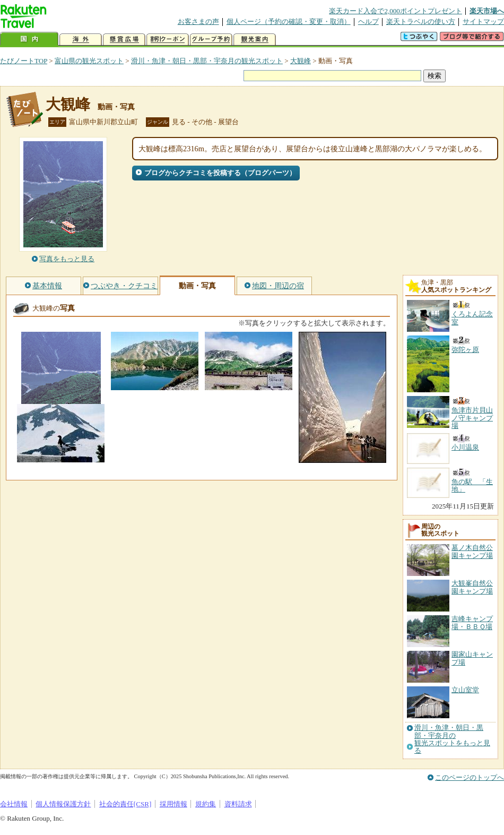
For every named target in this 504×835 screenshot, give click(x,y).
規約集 (206, 804)
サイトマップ (483, 21)
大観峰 (301, 61)
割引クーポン (168, 40)
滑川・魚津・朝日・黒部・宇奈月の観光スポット (207, 61)
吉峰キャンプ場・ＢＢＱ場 (472, 622)
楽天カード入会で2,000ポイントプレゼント (396, 11)
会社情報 (14, 804)
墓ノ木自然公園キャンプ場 (472, 551)
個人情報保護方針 (63, 804)
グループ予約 (211, 40)
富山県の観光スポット (89, 61)
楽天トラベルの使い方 (421, 21)
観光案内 (255, 40)
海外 (81, 40)
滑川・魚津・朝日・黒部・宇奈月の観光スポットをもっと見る (452, 739)
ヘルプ (368, 21)
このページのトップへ (470, 777)
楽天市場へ (487, 11)
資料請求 (238, 804)
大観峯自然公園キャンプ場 (472, 587)
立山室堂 (465, 690)
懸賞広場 (124, 40)
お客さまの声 (198, 21)
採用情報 (173, 804)
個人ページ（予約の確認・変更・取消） (289, 21)
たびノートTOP (24, 61)
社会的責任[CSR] (125, 804)
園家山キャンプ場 (472, 658)
